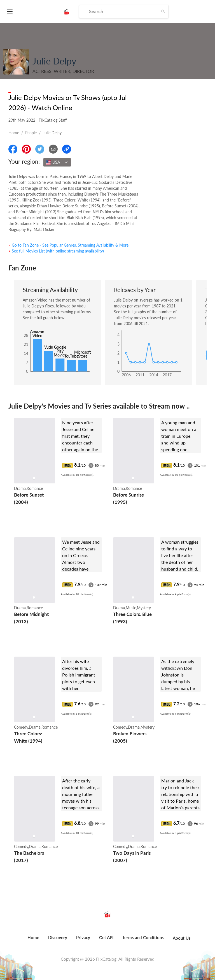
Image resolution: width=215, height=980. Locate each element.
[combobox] (57, 162)
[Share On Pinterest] (26, 149)
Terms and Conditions (143, 937)
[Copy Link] (67, 149)
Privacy (83, 937)
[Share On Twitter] (40, 149)
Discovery (58, 937)
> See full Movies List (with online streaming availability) (56, 251)
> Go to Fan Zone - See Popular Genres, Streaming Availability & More (68, 245)
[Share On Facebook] (13, 149)
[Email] (53, 149)
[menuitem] (33, 940)
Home (14, 133)
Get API (106, 937)
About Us (182, 938)
